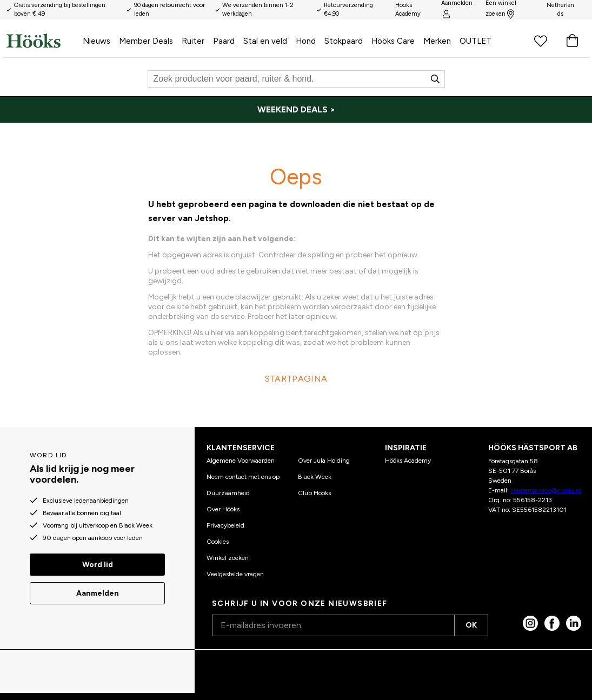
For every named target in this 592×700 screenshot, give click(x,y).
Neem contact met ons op (243, 477)
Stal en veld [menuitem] (265, 41)
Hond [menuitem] (306, 41)
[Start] (42, 41)
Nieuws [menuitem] (97, 41)
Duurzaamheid (228, 493)
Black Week (315, 477)
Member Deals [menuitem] (146, 41)
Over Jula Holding (324, 461)
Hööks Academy (408, 461)
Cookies (218, 542)
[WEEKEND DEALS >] (296, 110)
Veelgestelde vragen (235, 574)
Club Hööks (314, 493)
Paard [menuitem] (224, 41)
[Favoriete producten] (541, 41)
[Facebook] (552, 623)
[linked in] (574, 623)
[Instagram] (530, 623)
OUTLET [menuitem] (475, 41)
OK (471, 625)
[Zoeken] (296, 79)
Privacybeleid (225, 525)
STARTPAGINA (296, 379)
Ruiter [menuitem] (193, 41)
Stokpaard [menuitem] (344, 41)
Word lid (98, 565)
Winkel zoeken (228, 558)
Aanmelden (98, 593)
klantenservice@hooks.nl (546, 490)
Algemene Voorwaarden (241, 461)
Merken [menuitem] (437, 41)
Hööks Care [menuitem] (393, 41)
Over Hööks (223, 509)
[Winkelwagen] (572, 41)
